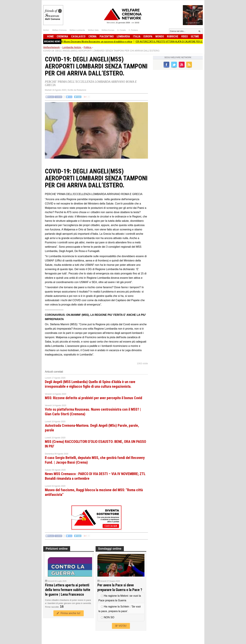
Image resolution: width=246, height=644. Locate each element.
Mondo (160, 36)
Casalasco (78, 36)
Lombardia (123, 36)
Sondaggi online (110, 549)
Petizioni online (57, 549)
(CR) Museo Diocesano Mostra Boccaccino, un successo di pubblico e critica (99, 42)
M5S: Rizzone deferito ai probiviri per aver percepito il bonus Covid (93, 398)
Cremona (62, 36)
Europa (148, 36)
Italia (137, 36)
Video (184, 36)
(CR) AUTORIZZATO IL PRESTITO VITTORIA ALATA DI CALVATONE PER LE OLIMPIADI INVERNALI (182, 42)
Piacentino (107, 36)
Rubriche (173, 36)
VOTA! (121, 626)
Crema (92, 36)
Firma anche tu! (68, 613)
